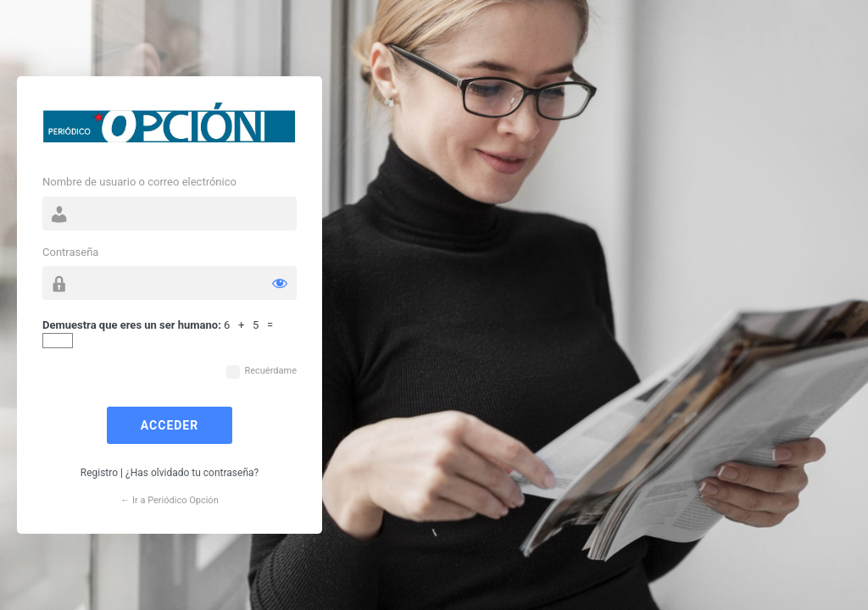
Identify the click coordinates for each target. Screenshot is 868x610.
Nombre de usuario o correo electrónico (139, 182)
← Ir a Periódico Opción (169, 500)
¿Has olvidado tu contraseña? (192, 473)
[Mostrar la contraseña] (280, 283)
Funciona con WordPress (170, 127)
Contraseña (70, 252)
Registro (99, 473)
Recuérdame (270, 371)
